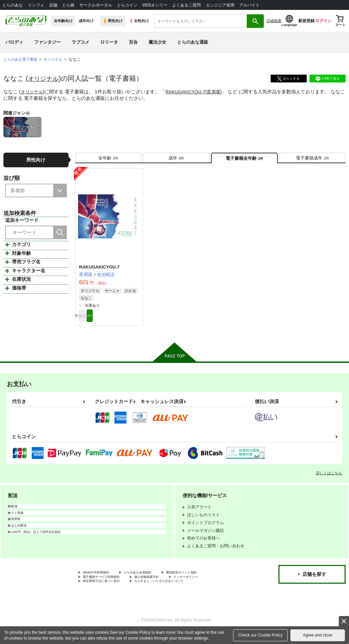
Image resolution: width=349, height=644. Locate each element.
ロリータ (109, 42)
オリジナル (45, 78)
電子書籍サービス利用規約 (107, 586)
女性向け (139, 21)
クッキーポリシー (210, 586)
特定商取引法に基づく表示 (107, 592)
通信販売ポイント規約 (204, 580)
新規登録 (306, 21)
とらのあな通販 (193, 42)
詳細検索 (274, 21)
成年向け (86, 21)
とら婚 (68, 5)
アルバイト (249, 5)
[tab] (108, 160)
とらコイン (127, 5)
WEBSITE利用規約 (100, 580)
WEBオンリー (155, 5)
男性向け (113, 21)
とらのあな (13, 5)
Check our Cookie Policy (261, 635)
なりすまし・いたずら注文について (179, 592)
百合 (133, 42)
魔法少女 (157, 42)
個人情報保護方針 (163, 586)
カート (125, 322)
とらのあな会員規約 (151, 580)
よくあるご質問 (186, 5)
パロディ (14, 42)
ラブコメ (80, 42)
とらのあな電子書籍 (22, 59)
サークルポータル (96, 5)
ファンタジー (47, 42)
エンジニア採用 (220, 5)
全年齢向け (63, 21)
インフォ (36, 5)
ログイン (323, 21)
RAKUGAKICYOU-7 (189, 92)
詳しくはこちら (329, 480)
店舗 (53, 5)
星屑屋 (219, 92)
